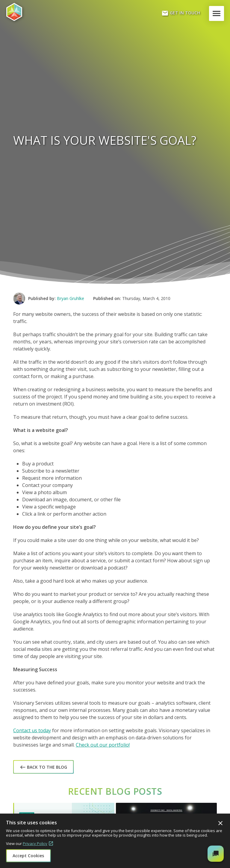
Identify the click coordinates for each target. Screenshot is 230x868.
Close (220, 823)
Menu (218, 13)
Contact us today (32, 730)
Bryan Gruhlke (71, 298)
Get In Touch (181, 13)
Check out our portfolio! (103, 745)
